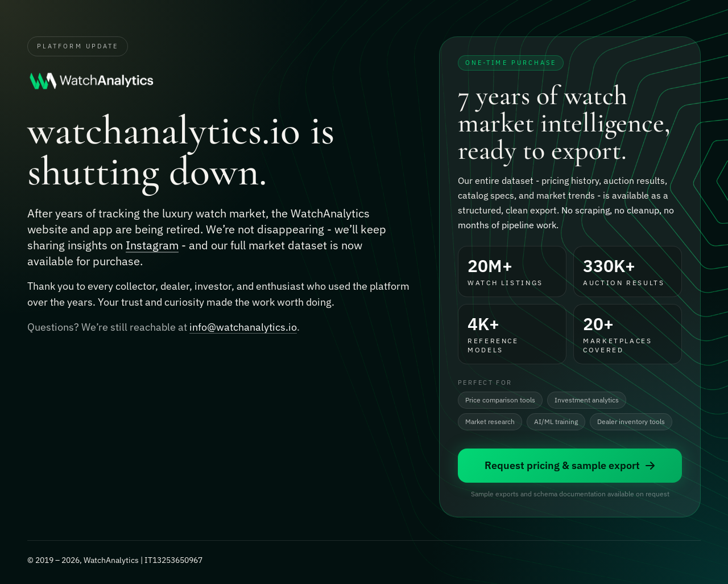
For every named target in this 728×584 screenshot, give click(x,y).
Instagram (152, 246)
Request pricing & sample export (570, 466)
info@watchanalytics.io (243, 329)
